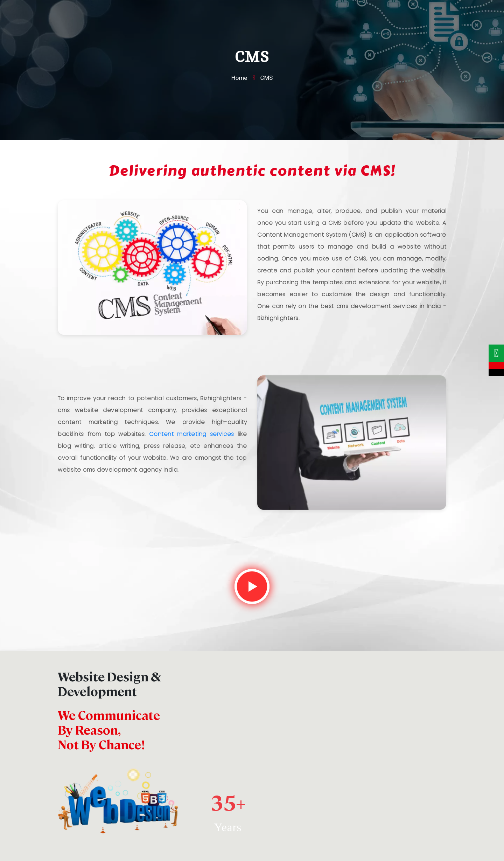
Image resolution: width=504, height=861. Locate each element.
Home (239, 78)
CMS (266, 78)
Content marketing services (192, 434)
